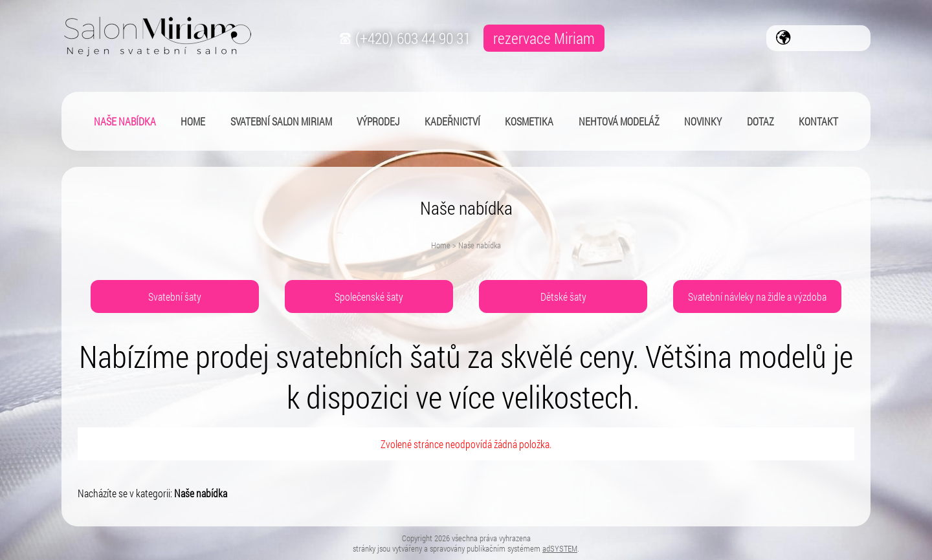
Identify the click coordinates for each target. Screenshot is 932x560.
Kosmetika (529, 121)
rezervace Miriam (544, 38)
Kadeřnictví (452, 121)
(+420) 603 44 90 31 (404, 38)
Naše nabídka (125, 121)
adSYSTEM (560, 548)
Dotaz (760, 121)
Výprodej (378, 121)
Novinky (703, 121)
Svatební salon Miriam (281, 121)
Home (441, 245)
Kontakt (818, 121)
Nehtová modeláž (619, 121)
